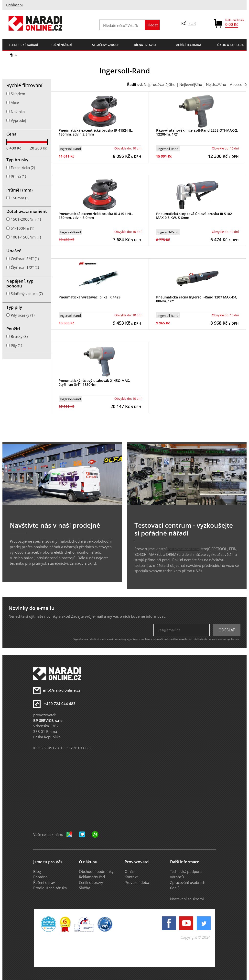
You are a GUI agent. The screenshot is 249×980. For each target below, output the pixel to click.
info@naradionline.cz (62, 690)
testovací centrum (184, 549)
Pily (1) (16, 345)
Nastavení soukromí (187, 899)
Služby (84, 888)
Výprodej (18, 120)
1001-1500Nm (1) (26, 237)
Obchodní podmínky (96, 871)
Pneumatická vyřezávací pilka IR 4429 (90, 297)
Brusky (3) (19, 336)
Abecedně (238, 84)
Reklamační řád (92, 877)
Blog (37, 871)
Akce (15, 103)
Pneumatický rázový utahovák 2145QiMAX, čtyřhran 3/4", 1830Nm (94, 383)
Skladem (18, 94)
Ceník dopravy (91, 882)
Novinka (18, 112)
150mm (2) (20, 198)
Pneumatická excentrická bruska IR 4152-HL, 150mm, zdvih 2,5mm (96, 132)
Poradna (40, 877)
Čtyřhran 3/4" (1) (25, 259)
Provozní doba (137, 882)
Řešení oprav (44, 882)
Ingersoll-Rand (70, 149)
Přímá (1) (18, 176)
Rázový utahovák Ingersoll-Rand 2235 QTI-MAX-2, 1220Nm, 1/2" (197, 132)
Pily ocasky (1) (23, 315)
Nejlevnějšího (191, 84)
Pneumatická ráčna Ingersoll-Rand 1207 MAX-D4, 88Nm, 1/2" (197, 299)
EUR (192, 23)
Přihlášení (14, 5)
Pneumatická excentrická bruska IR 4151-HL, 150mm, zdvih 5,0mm (96, 216)
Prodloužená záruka (50, 888)
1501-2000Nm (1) (26, 219)
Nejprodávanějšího (160, 84)
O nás (130, 871)
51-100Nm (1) (22, 228)
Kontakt (131, 877)
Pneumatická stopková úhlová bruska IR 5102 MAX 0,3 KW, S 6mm (194, 216)
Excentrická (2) (23, 168)
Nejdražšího (216, 84)
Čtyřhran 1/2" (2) (25, 267)
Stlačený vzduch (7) (27, 294)
